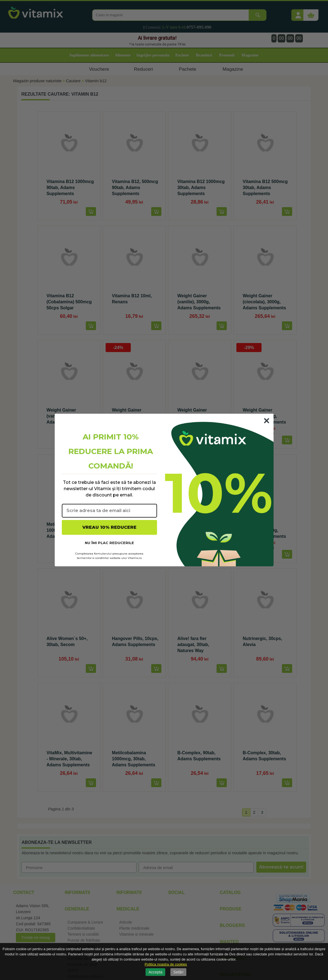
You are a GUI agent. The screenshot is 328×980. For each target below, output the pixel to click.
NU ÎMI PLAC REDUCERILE (109, 543)
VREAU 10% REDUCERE (109, 527)
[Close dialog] (267, 421)
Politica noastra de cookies (166, 964)
